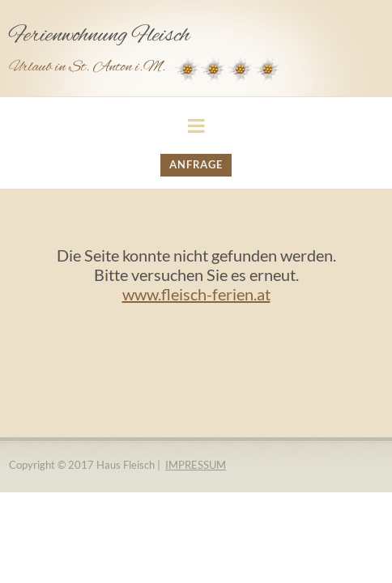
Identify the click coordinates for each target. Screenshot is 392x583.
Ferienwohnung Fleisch (99, 36)
